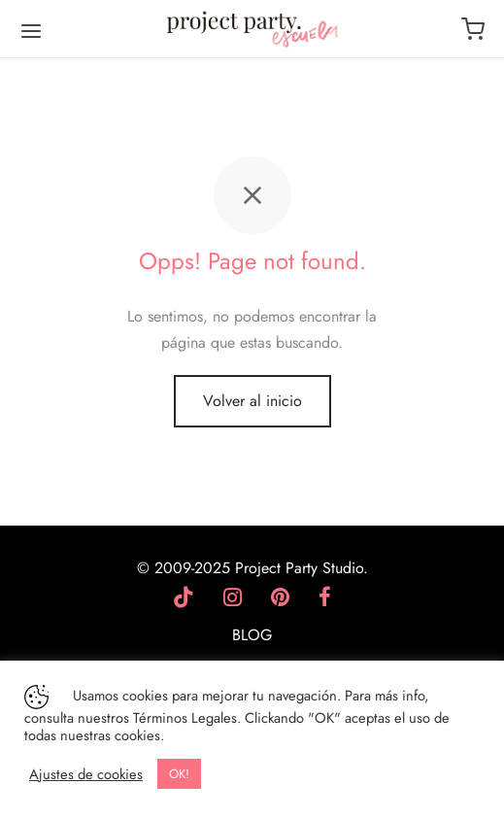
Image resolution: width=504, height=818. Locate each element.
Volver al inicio (252, 401)
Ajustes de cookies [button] (86, 774)
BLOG (252, 635)
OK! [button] (179, 774)
